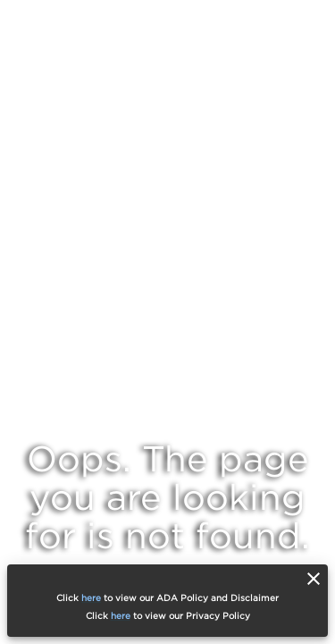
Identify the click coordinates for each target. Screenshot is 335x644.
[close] (314, 579)
